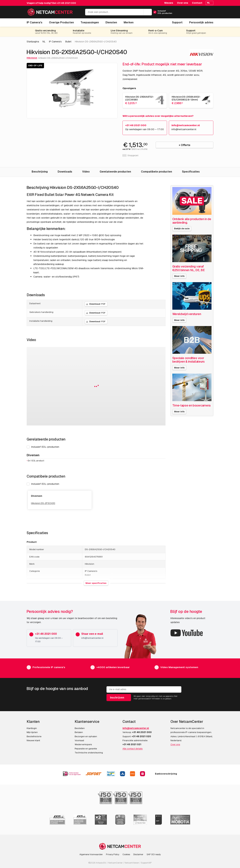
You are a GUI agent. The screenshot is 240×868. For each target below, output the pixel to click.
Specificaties (191, 172)
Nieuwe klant (33, 740)
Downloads (65, 172)
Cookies (126, 854)
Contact (197, 3)
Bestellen (80, 728)
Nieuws (169, 3)
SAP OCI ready (154, 854)
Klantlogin (32, 728)
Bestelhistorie (34, 736)
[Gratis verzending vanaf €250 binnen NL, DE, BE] (192, 248)
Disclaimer (138, 854)
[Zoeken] (148, 12)
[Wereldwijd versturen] (192, 296)
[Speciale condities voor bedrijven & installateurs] (192, 340)
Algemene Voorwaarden (91, 854)
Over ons (183, 3)
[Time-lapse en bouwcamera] (192, 387)
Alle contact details (133, 749)
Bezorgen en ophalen (86, 736)
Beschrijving (40, 172)
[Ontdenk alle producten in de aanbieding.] (192, 201)
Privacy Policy (113, 854)
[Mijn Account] (196, 13)
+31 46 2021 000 (66, 3)
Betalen (79, 732)
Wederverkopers (83, 744)
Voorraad (79, 740)
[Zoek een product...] (118, 12)
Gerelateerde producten (115, 172)
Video (86, 172)
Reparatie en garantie (86, 749)
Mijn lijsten (32, 732)
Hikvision (32, 58)
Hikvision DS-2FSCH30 (43, 503)
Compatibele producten (156, 172)
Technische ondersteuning (89, 753)
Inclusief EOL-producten (43, 484)
